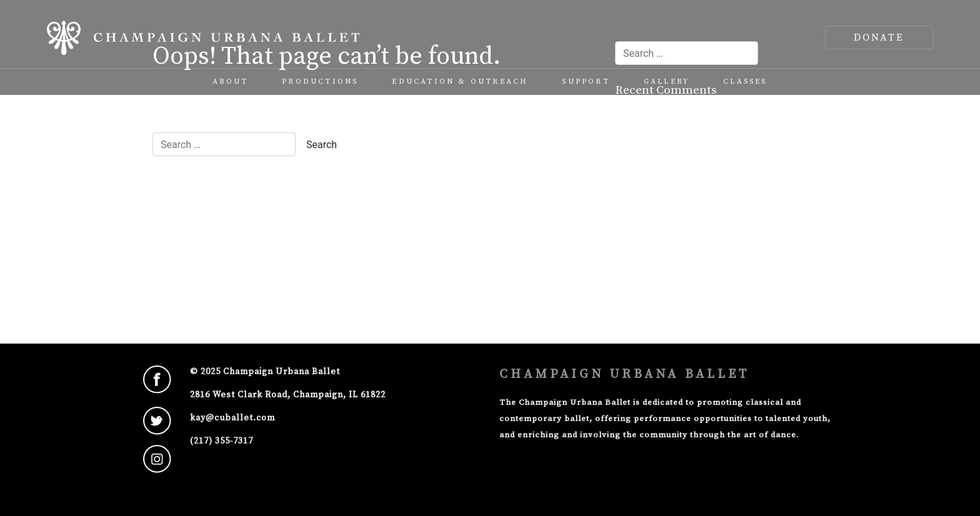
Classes (745, 82)
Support (586, 82)
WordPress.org (669, 282)
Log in (644, 218)
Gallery (667, 82)
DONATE (879, 37)
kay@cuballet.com (232, 418)
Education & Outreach (460, 82)
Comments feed (671, 261)
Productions (320, 82)
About (230, 82)
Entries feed (663, 240)
